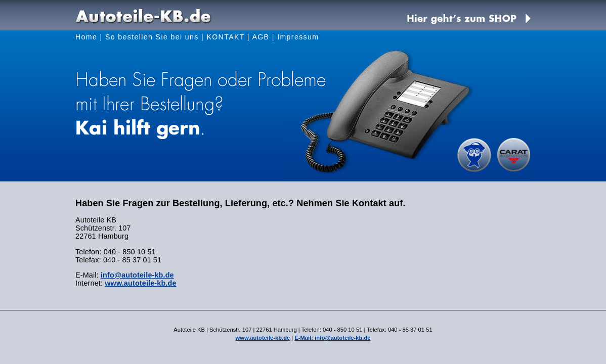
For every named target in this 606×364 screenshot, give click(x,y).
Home (86, 37)
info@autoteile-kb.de (137, 275)
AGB (261, 37)
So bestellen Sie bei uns (152, 37)
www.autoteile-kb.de (140, 283)
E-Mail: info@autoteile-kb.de (332, 338)
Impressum (298, 37)
